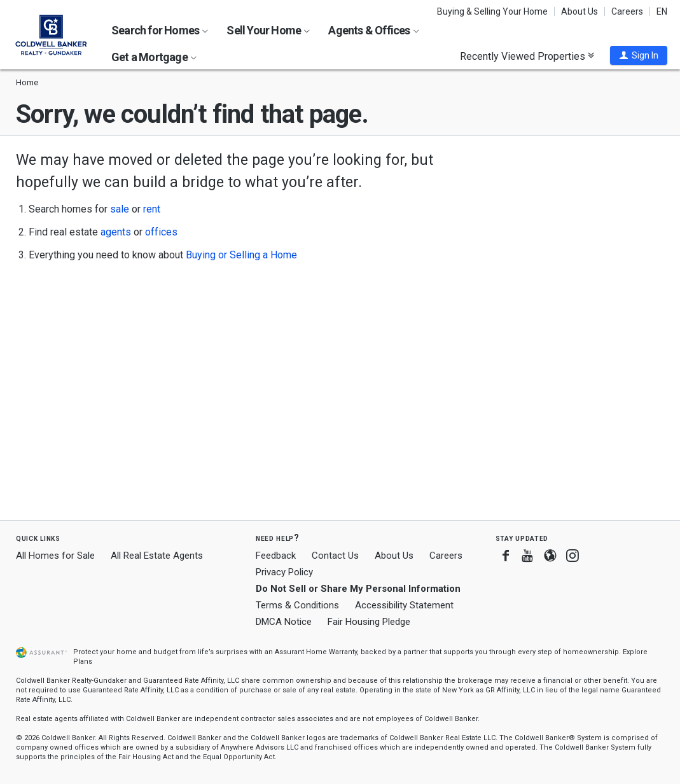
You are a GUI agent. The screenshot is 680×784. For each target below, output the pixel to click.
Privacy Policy (284, 572)
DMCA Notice (284, 622)
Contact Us (335, 556)
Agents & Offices (373, 30)
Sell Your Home (268, 30)
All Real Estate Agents (157, 556)
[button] (639, 55)
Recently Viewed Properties (527, 56)
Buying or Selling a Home (241, 255)
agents (116, 232)
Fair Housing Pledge (369, 622)
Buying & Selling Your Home (492, 11)
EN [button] (662, 11)
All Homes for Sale (55, 556)
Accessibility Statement (404, 605)
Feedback (276, 556)
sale (120, 209)
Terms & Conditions (297, 605)
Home (27, 82)
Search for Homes (160, 30)
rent (152, 209)
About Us (579, 11)
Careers (627, 11)
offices (161, 232)
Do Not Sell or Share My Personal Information (358, 589)
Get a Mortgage (154, 57)
